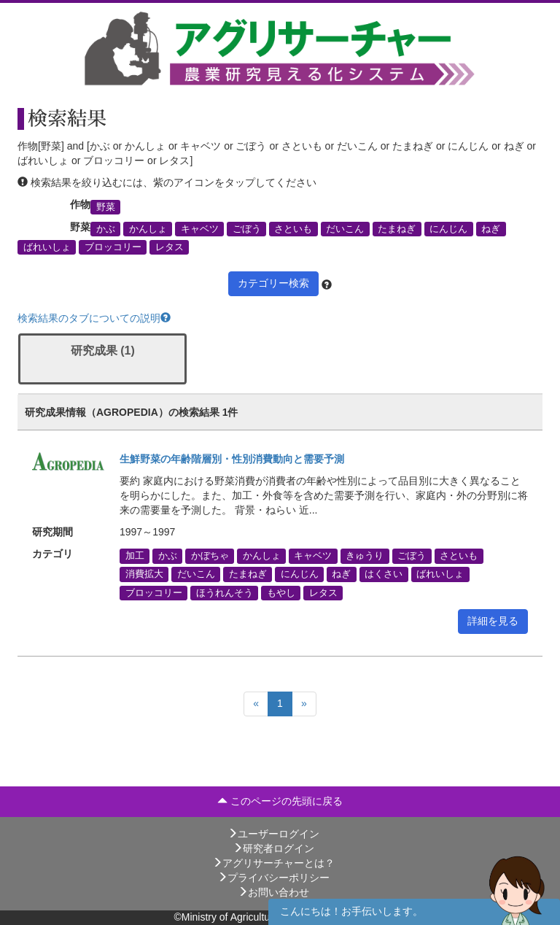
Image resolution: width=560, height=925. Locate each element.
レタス (170, 247)
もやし (281, 592)
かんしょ (148, 229)
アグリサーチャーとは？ (273, 863)
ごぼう (247, 229)
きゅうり (365, 556)
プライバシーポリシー (273, 878)
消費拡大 (144, 574)
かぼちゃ (210, 556)
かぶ (106, 229)
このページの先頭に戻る (280, 801)
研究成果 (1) (103, 351)
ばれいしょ (47, 247)
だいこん (345, 229)
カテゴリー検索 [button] (273, 283)
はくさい (384, 574)
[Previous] (256, 704)
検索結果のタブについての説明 (94, 318)
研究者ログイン (273, 848)
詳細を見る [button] (493, 621)
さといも (293, 229)
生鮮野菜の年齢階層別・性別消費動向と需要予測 (232, 459)
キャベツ (200, 229)
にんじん (448, 229)
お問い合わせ (273, 892)
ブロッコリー (113, 247)
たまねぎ (397, 229)
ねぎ (491, 229)
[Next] (304, 704)
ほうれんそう (225, 592)
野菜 (106, 206)
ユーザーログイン (273, 834)
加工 (135, 556)
